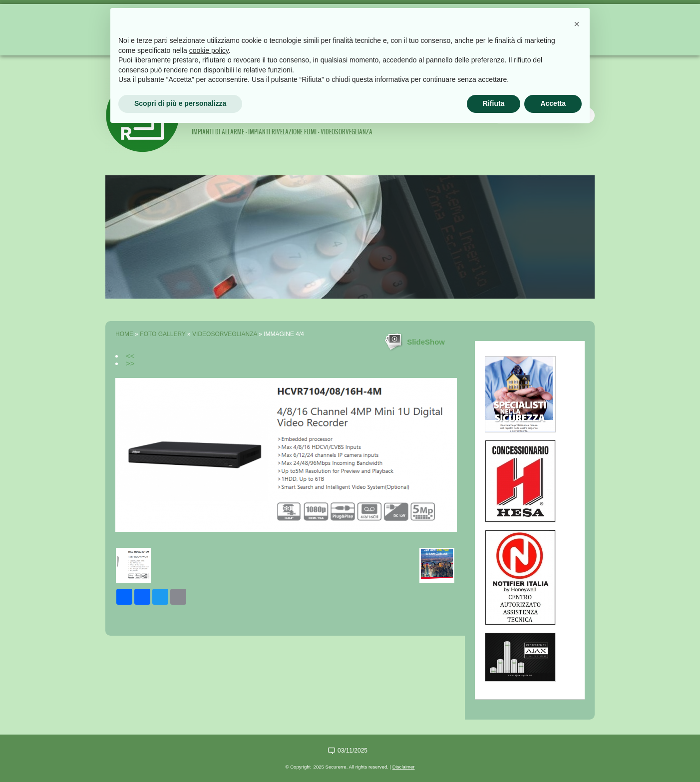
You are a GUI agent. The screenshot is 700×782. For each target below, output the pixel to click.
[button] (577, 24)
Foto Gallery (163, 334)
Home (124, 334)
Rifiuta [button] (494, 103)
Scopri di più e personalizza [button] (180, 103)
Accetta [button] (553, 103)
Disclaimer (404, 767)
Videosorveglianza (225, 334)
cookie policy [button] (209, 50)
